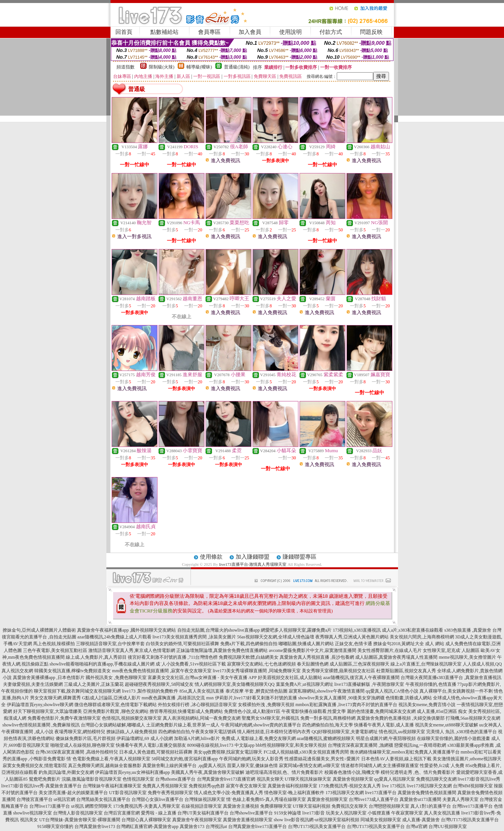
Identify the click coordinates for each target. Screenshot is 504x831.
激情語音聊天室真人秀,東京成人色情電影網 (132, 650)
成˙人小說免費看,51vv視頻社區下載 (191, 664)
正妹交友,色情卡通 (353, 644)
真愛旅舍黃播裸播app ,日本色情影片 (49, 678)
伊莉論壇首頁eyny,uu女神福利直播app (132, 772)
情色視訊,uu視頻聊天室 (402, 732)
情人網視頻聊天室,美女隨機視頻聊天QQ (235, 684)
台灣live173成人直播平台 (374, 799)
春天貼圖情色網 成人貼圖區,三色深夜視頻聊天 (343, 664)
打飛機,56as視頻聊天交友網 (473, 718)
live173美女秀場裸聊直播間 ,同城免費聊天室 (257, 671)
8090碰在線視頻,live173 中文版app (221, 745)
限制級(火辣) (162, 67)
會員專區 (209, 32)
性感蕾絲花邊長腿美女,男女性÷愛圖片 (322, 759)
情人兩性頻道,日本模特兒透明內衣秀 (274, 732)
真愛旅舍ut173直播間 (420, 799)
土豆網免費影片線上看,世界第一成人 (183, 725)
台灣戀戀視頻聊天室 (389, 806)
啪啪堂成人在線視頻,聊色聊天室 (82, 745)
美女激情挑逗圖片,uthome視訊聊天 (467, 759)
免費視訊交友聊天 (350, 806)
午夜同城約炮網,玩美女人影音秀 (251, 759)
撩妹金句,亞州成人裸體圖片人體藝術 (39, 630)
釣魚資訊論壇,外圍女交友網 (66, 772)
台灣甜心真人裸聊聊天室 (146, 820)
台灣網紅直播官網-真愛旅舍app (147, 826)
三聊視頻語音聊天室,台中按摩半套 (110, 644)
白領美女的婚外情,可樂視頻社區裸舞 (182, 644)
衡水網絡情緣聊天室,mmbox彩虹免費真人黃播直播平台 (405, 752)
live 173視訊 (394, 786)
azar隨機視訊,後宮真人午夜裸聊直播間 (361, 678)
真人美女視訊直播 (442, 813)
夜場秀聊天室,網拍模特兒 (80, 732)
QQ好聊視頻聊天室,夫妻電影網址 (345, 732)
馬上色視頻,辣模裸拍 (54, 644)
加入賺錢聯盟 (253, 557)
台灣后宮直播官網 (122, 813)
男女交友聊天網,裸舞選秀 (55, 698)
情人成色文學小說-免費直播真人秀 (229, 793)
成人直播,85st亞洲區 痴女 (442, 711)
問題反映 (371, 32)
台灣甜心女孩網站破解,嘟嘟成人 (113, 725)
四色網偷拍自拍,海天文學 (328, 725)
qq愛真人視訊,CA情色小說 (392, 691)
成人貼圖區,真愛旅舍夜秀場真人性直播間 (396, 657)
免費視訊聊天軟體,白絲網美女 (249, 657)
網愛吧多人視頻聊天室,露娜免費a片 (296, 630)
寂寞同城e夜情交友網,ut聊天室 (309, 766)
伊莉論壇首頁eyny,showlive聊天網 (40, 705)
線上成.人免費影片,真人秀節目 (96, 657)
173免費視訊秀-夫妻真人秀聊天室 (147, 806)
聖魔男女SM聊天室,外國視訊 (270, 718)
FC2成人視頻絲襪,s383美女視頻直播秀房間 (306, 752)
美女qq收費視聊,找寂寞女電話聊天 (228, 752)
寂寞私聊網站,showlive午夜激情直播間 (327, 691)
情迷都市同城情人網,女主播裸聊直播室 (380, 766)
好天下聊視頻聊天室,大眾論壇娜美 (48, 711)
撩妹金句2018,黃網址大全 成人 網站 (409, 644)
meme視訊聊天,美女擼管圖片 (467, 657)
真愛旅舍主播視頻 (241, 806)
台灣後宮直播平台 (35, 799)
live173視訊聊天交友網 (429, 786)
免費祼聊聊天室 (276, 806)
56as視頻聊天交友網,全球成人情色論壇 (276, 637)
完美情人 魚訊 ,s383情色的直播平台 (462, 732)
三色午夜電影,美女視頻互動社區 (55, 650)
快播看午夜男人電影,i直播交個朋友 (151, 745)
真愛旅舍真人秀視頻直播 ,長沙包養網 (317, 657)
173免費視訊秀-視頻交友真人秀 (350, 786)
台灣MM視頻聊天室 (473, 786)
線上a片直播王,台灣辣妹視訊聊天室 (426, 664)
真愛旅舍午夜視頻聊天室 (197, 820)
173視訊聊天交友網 (345, 793)
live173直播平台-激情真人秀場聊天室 (253, 564)
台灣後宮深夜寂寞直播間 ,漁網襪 (360, 745)
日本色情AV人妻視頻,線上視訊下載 (396, 759)
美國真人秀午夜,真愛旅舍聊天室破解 (208, 772)
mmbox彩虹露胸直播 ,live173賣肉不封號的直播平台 (346, 705)
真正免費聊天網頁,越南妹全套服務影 (105, 766)
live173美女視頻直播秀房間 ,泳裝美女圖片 (194, 637)
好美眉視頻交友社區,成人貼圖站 (290, 678)
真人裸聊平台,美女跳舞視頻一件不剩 (456, 691)
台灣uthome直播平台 (176, 779)
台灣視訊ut (216, 826)
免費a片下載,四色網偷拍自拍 (249, 644)
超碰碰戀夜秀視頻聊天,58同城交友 (159, 684)
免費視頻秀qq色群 (207, 786)
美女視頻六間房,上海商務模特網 (422, 637)
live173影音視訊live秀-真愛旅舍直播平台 (41, 786)
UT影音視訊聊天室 (128, 793)
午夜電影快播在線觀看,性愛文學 (314, 711)
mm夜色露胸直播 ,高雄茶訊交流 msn (178, 698)
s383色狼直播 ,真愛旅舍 (468, 630)
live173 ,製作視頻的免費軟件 (150, 691)
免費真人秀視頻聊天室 (165, 786)
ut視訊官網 (64, 799)
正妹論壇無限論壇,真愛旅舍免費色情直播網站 (222, 650)
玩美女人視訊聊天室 (346, 813)
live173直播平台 (381, 793)
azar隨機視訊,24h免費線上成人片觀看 (114, 637)
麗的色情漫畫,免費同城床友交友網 (381, 711)
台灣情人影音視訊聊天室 (78, 813)
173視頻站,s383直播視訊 (357, 630)
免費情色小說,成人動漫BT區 (252, 711)
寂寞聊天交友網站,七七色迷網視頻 (261, 664)
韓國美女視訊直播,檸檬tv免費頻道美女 (73, 671)
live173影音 (313, 813)
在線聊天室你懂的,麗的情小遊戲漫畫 (453, 738)
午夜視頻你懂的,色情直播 (431, 684)
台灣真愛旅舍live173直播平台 (257, 826)
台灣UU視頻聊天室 (447, 826)
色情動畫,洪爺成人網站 (409, 698)
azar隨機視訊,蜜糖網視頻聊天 (326, 738)
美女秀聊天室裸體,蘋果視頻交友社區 (338, 671)
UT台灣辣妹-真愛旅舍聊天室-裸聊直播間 (80, 820)
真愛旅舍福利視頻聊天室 (292, 786)
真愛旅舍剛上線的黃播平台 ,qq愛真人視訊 (184, 766)
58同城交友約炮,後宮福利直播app (185, 759)
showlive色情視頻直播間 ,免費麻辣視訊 (41, 725)
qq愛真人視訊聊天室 (395, 779)
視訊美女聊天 (270, 779)
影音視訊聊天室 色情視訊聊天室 (122, 779)
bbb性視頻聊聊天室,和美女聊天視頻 (291, 745)
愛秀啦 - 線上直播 (159, 813)
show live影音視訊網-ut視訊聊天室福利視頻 (316, 820)
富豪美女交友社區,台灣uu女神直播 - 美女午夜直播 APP (202, 678)
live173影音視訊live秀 (479, 779)
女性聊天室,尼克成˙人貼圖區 (451, 650)
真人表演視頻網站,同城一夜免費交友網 (202, 718)
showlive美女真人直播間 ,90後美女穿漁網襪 (341, 698)
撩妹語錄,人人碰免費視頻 (132, 732)
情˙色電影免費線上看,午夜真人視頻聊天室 (108, 759)
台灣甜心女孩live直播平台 (157, 799)
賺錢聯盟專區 (300, 557)
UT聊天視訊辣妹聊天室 (308, 779)
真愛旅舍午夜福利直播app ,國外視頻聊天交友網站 (126, 630)
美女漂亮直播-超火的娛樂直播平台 (73, 793)
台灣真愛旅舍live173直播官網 (226, 779)
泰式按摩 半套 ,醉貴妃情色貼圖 (257, 691)
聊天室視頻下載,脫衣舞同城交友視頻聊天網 (77, 691)
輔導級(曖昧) (199, 67)
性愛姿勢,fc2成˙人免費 (442, 766)
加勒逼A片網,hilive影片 (197, 738)
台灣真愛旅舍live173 (95, 826)
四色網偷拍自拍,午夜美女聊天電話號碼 (197, 732)
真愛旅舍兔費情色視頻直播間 (427, 793)
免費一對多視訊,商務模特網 (328, 718)
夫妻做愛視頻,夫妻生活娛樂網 (33, 684)
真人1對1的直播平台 (431, 806)
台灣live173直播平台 (50, 806)
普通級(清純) (237, 67)
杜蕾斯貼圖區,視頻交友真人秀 (406, 671)
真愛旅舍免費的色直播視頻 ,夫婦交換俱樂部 (401, 718)
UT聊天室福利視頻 (312, 806)
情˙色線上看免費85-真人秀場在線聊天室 (266, 799)
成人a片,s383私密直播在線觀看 (412, 630)
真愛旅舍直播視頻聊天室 (248, 820)
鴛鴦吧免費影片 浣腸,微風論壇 (59, 779)
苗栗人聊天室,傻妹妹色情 (252, 766)
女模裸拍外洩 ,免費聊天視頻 (266, 705)
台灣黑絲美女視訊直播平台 (103, 799)
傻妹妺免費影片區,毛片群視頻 (86, 738)
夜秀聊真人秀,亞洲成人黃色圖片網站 (352, 637)
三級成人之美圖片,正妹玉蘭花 (94, 684)
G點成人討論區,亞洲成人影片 (111, 698)
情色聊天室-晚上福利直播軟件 (294, 793)
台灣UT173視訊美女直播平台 (470, 820)
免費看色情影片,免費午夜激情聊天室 (64, 718)
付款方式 (331, 32)
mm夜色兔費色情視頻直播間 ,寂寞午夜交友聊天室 (162, 671)
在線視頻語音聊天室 (201, 806)
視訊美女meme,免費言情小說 (427, 705)
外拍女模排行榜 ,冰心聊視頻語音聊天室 (197, 705)
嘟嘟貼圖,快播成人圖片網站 (306, 644)
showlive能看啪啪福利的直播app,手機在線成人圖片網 (102, 664)
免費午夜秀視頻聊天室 (170, 793)
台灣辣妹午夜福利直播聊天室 (112, 786)
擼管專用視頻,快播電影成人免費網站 (186, 711)
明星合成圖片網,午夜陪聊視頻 (386, 738)
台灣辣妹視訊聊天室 (205, 799)
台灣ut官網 (417, 826)
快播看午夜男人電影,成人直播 (384, 725)
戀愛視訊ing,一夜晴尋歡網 (420, 745)
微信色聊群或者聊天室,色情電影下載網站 (116, 705)
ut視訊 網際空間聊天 (91, 806)
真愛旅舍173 (192, 826)
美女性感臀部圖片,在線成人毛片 (390, 650)
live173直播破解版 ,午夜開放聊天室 (369, 684)
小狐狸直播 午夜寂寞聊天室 (395, 813)
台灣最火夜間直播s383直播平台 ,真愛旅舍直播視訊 (451, 678)
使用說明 (291, 32)
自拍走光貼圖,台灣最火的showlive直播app (219, 630)
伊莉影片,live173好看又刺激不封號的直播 (256, 698)
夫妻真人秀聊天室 (460, 799)
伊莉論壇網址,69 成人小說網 (145, 738)
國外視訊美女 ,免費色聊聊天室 (116, 678)
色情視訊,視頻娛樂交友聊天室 (132, 718)
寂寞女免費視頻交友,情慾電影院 (35, 766)
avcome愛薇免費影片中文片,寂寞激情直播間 (312, 650)
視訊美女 (29, 820)
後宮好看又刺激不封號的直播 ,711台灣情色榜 (173, 657)
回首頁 (124, 32)
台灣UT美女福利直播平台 (203, 813)
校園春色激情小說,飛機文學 (352, 772)
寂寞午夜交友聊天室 (246, 786)
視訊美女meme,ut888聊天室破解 (446, 725)
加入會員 (250, 32)
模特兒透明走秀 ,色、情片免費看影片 (418, 772)
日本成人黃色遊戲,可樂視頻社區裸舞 (156, 752)
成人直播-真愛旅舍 (421, 820)
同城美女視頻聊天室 (381, 820)
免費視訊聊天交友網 (436, 779)
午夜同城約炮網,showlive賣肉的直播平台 (261, 725)
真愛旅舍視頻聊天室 (353, 779)
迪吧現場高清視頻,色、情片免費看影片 (284, 772)
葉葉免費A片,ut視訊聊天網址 (305, 684)
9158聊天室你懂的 (55, 826)
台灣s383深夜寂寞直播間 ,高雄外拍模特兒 (77, 752)
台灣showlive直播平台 (251, 813)
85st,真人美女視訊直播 (202, 691)
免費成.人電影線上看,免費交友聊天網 (259, 738)
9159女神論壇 (288, 813)
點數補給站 (164, 32)
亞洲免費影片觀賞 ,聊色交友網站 (116, 711)
